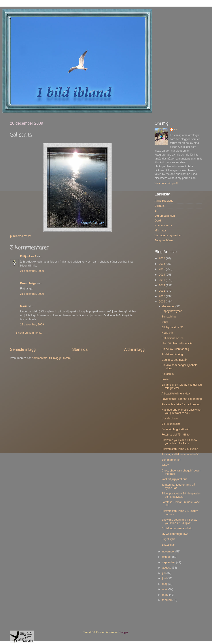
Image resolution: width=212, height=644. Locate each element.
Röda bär (167, 333)
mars (166, 595)
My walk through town (175, 534)
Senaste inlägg (23, 349)
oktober (167, 557)
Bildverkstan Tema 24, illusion (180, 449)
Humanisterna (163, 225)
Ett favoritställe (171, 424)
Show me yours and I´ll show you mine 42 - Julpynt (179, 521)
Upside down (169, 419)
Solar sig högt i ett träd (175, 429)
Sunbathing (168, 317)
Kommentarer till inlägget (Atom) (52, 358)
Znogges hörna (164, 240)
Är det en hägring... (173, 354)
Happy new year (171, 311)
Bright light (168, 539)
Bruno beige (28, 283)
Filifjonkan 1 (28, 256)
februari (167, 600)
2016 (162, 264)
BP (156, 211)
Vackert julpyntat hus (174, 479)
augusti (167, 568)
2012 (162, 285)
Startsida (80, 349)
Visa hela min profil (166, 183)
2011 (162, 291)
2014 (162, 275)
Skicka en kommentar (29, 333)
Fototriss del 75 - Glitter (176, 435)
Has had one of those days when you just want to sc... (182, 411)
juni (165, 578)
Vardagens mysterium (168, 235)
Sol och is (168, 374)
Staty (165, 322)
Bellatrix (160, 206)
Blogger (123, 632)
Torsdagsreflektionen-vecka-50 (180, 454)
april (165, 589)
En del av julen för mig (175, 349)
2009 (162, 302)
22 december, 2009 (32, 325)
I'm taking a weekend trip (177, 528)
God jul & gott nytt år (174, 360)
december (169, 306)
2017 (162, 258)
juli (164, 573)
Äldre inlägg (134, 349)
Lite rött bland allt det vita (177, 344)
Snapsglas (168, 545)
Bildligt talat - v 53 (172, 327)
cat (176, 130)
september (169, 562)
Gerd (158, 221)
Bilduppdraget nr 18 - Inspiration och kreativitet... (181, 495)
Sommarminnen (171, 460)
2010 (162, 296)
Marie (24, 306)
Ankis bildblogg (164, 201)
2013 (162, 280)
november (169, 552)
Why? (165, 465)
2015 (162, 269)
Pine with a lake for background (181, 404)
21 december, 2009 (32, 271)
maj (165, 584)
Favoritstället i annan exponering (182, 399)
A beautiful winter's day (176, 394)
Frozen (166, 379)
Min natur (160, 231)
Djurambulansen (165, 216)
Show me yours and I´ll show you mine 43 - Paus (179, 442)
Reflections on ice (172, 338)
